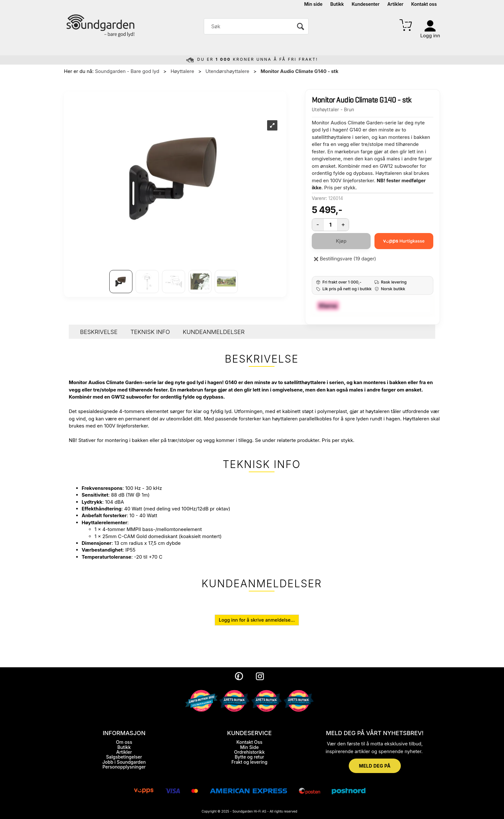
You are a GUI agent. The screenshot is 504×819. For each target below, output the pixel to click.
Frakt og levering (249, 762)
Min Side (249, 747)
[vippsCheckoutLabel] (404, 241)
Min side (313, 4)
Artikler (395, 4)
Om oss (124, 742)
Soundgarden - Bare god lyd (127, 71)
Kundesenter (366, 4)
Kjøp (341, 241)
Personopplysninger (124, 767)
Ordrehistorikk (249, 752)
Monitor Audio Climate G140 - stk (300, 71)
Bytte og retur (249, 757)
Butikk (337, 4)
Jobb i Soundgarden (124, 762)
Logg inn (430, 36)
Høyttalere (182, 71)
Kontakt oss (424, 4)
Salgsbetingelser (124, 757)
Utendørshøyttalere (227, 71)
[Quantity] (330, 225)
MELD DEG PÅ (375, 766)
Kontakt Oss (249, 742)
